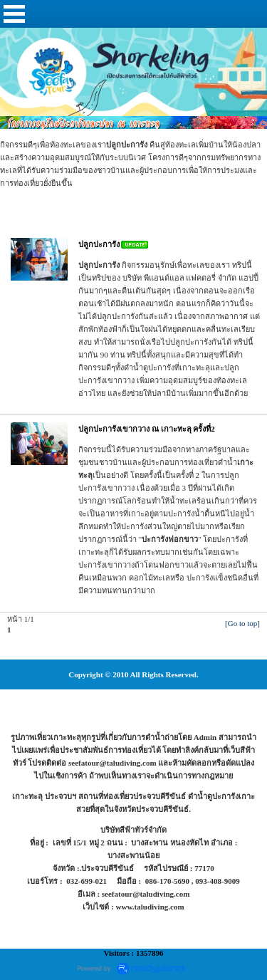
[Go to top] (242, 623)
